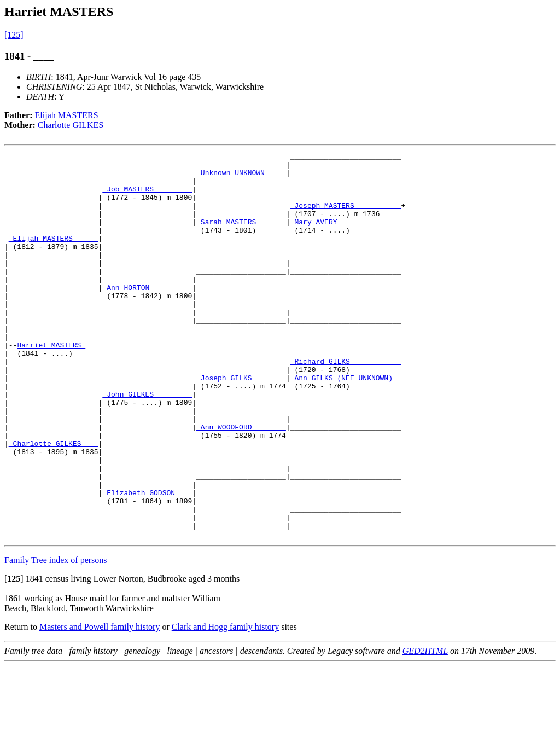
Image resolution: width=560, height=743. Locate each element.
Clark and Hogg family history (225, 704)
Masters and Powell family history (100, 704)
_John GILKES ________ (147, 443)
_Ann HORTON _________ (147, 315)
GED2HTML (425, 728)
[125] (14, 35)
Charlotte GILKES (71, 125)
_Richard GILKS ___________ (346, 404)
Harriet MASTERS (51, 384)
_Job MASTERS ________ (147, 197)
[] (14, 656)
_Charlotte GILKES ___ (54, 502)
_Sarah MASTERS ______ (241, 236)
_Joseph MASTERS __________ (346, 217)
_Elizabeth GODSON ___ (147, 561)
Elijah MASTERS (67, 115)
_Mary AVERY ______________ (346, 236)
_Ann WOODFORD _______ (241, 483)
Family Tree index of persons (56, 637)
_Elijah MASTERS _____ (54, 256)
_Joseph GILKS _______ (241, 423)
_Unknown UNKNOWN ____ (241, 177)
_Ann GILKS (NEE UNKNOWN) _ (346, 423)
